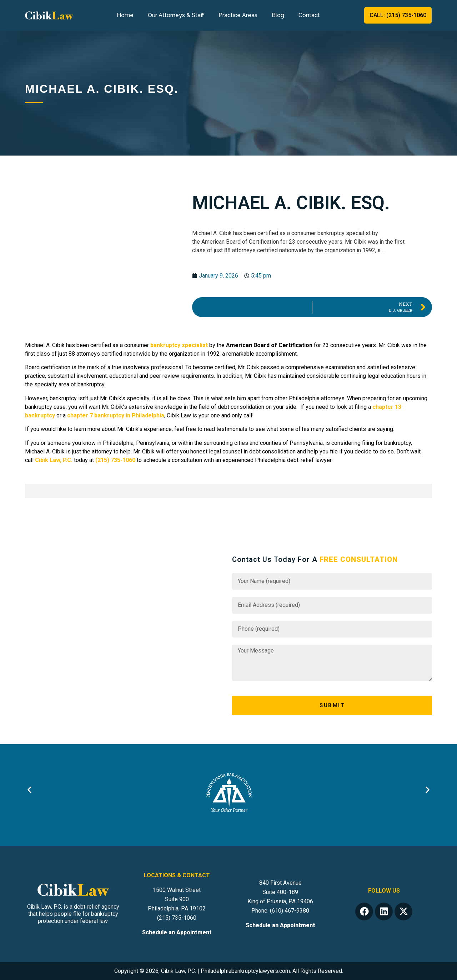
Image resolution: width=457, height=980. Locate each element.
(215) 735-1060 (177, 918)
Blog (278, 15)
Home (125, 15)
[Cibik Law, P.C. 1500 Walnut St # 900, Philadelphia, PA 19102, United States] (125, 635)
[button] (29, 790)
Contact (309, 15)
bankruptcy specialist (179, 345)
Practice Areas (238, 15)
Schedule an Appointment (177, 932)
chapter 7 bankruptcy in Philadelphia (116, 415)
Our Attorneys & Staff (176, 15)
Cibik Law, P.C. (54, 460)
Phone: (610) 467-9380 (280, 911)
